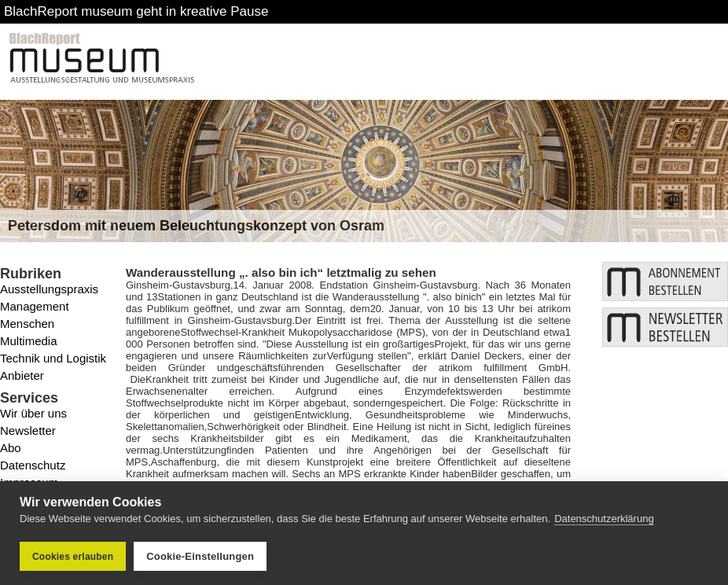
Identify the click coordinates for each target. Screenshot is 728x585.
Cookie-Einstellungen (200, 556)
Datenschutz (33, 465)
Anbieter (22, 375)
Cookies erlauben (73, 557)
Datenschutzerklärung (604, 519)
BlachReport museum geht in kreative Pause (136, 11)
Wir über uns (33, 413)
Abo (11, 448)
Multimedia (29, 341)
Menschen (27, 324)
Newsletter (28, 430)
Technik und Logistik (53, 358)
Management (35, 306)
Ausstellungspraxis (49, 289)
